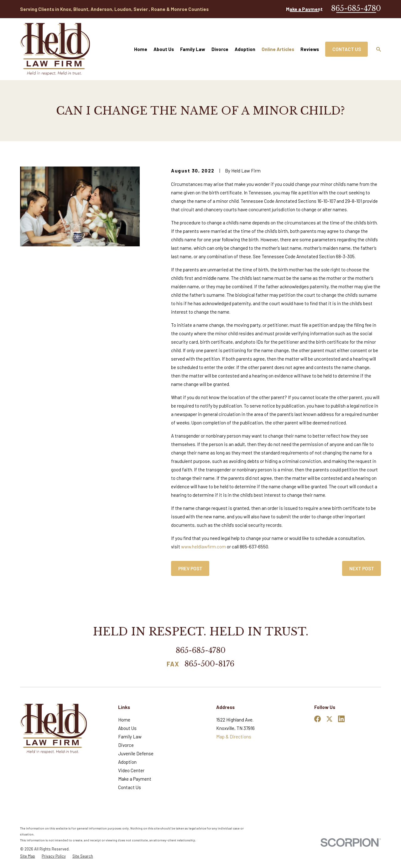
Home (124, 720)
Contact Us (347, 49)
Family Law (130, 737)
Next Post (362, 568)
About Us (127, 728)
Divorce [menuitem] (220, 49)
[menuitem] (28, 856)
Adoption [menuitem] (245, 49)
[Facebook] (318, 719)
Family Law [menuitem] (193, 49)
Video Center (131, 770)
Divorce (126, 745)
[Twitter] (329, 719)
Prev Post (190, 568)
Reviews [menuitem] (310, 49)
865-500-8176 (209, 664)
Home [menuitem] (141, 49)
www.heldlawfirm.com (203, 547)
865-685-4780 (356, 8)
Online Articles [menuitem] (278, 49)
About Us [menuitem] (164, 49)
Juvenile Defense (136, 753)
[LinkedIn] (341, 719)
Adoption (127, 762)
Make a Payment (304, 9)
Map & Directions (234, 737)
